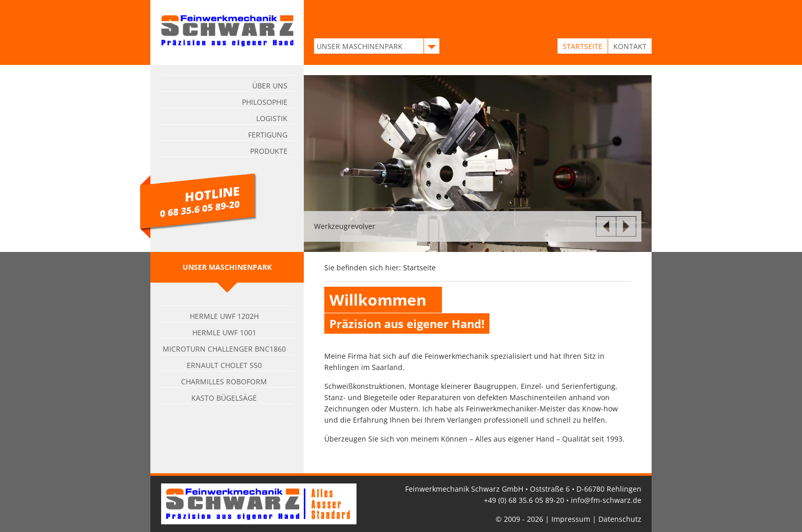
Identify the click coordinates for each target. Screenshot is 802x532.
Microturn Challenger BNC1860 (224, 349)
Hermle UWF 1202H (224, 316)
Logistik (272, 118)
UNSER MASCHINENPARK (360, 46)
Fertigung (268, 135)
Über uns (270, 86)
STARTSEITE (583, 46)
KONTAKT (630, 46)
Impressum (571, 519)
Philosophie (265, 102)
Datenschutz (620, 519)
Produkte (269, 151)
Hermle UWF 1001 (224, 332)
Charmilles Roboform (224, 381)
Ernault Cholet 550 (224, 365)
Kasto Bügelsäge (224, 398)
